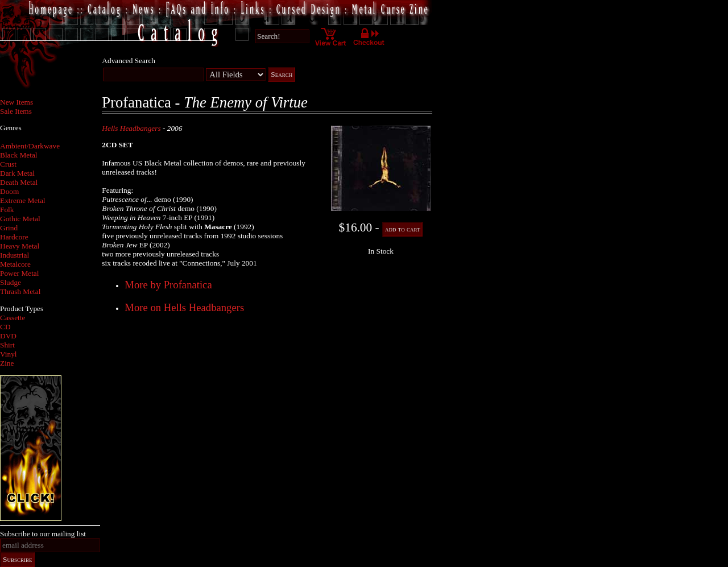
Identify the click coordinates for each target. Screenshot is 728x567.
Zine (7, 363)
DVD (8, 336)
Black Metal (19, 155)
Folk (7, 210)
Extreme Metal (23, 200)
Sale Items (16, 111)
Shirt (7, 345)
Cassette (13, 318)
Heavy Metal (20, 246)
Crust (8, 164)
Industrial (15, 255)
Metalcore (15, 264)
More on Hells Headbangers (184, 307)
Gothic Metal (20, 219)
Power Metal (19, 273)
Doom (9, 191)
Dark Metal (17, 173)
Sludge (11, 282)
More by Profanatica (168, 285)
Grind (9, 228)
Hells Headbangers (131, 128)
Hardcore (14, 237)
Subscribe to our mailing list (43, 534)
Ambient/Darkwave (30, 146)
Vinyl (9, 354)
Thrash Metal (20, 291)
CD (5, 327)
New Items (16, 102)
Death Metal (19, 182)
